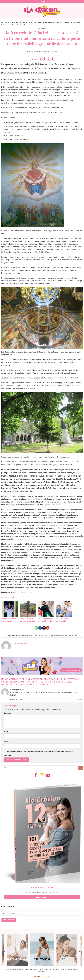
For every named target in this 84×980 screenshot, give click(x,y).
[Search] (82, 11)
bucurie (42, 635)
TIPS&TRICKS (16, 22)
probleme (65, 635)
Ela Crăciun (5, 22)
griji (52, 635)
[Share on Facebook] (45, 59)
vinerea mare (73, 635)
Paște (60, 635)
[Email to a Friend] (48, 59)
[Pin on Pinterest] (52, 59)
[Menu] (3, 11)
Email (6, 741)
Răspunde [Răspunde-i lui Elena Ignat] (79, 699)
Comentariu (9, 713)
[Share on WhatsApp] (41, 59)
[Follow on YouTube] (44, 2)
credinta (48, 635)
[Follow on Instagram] (42, 2)
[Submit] (81, 768)
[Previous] (5, 951)
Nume (7, 732)
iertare (56, 635)
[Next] (79, 951)
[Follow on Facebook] (40, 2)
